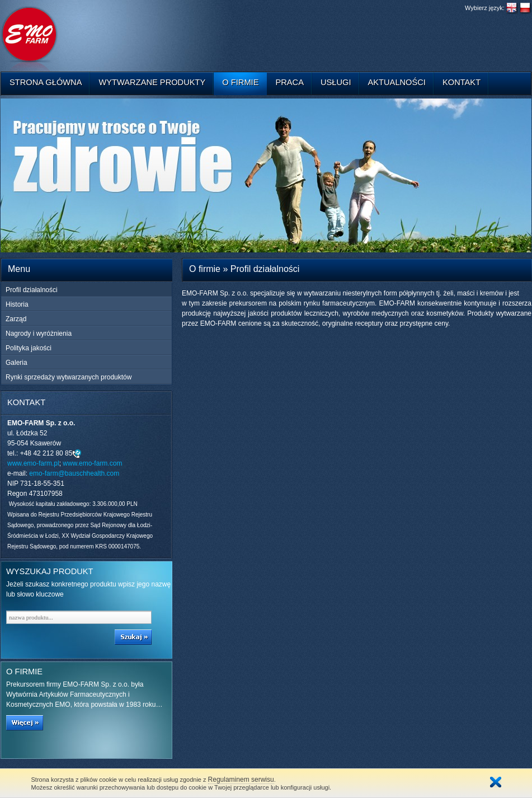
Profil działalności (32, 290)
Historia (17, 304)
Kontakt (462, 82)
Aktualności (397, 82)
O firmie (240, 82)
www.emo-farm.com (92, 463)
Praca (289, 82)
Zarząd (16, 319)
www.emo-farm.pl (33, 463)
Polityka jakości (29, 348)
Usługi (336, 82)
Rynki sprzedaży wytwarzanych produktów (69, 377)
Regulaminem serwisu (241, 780)
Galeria (17, 363)
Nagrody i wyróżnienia (39, 334)
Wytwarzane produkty (152, 82)
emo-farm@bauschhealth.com (74, 473)
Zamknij (496, 782)
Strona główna (46, 82)
